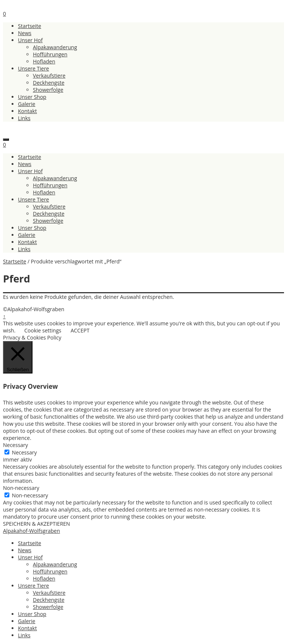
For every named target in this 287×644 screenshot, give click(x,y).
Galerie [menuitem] (27, 621)
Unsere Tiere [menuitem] (33, 586)
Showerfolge (48, 90)
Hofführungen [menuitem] (50, 571)
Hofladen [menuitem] (44, 579)
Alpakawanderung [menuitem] (55, 564)
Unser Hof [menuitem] (30, 557)
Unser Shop (32, 97)
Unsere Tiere (33, 68)
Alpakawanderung (55, 47)
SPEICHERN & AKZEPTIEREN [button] (36, 524)
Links (24, 118)
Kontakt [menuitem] (27, 628)
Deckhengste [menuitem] (49, 600)
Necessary (24, 452)
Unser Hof (30, 40)
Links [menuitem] (24, 635)
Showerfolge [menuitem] (48, 607)
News (25, 33)
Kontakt (27, 111)
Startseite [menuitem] (30, 543)
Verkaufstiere (49, 76)
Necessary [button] (16, 445)
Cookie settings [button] (43, 330)
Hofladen (44, 61)
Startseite (30, 26)
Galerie (27, 104)
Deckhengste (49, 83)
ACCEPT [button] (80, 330)
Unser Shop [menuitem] (32, 614)
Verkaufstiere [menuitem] (49, 593)
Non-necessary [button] (21, 488)
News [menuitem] (25, 550)
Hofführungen (50, 54)
